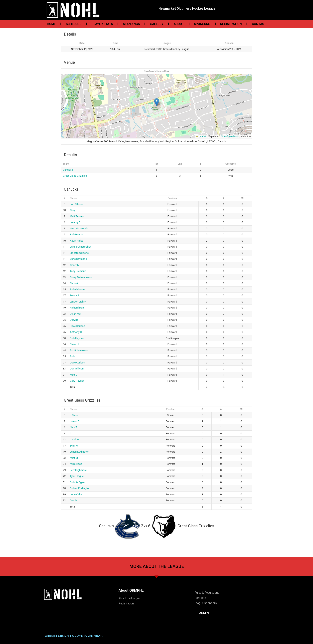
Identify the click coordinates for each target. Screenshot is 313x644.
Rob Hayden (77, 338)
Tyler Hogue (77, 476)
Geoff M (75, 265)
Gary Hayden (77, 381)
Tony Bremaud (78, 271)
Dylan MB (75, 314)
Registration (231, 24)
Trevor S (75, 295)
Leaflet (201, 136)
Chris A (74, 283)
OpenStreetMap (229, 136)
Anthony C (76, 332)
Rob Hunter (76, 234)
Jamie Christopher (80, 247)
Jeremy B (75, 222)
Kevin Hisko (77, 241)
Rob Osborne (78, 289)
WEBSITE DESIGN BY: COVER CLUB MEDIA (74, 636)
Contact (259, 24)
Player (73, 198)
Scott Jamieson (79, 350)
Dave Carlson (77, 326)
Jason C (75, 421)
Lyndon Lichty (78, 302)
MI (242, 198)
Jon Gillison (77, 204)
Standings (131, 24)
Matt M (74, 458)
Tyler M (74, 446)
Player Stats (102, 24)
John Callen (77, 494)
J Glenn (74, 415)
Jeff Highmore (78, 470)
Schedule (74, 24)
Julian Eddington (80, 452)
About (179, 24)
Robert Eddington (80, 488)
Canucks (68, 170)
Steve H (74, 344)
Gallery (157, 24)
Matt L (73, 375)
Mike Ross (76, 464)
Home (51, 24)
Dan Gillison (77, 369)
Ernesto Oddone (79, 253)
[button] (157, 102)
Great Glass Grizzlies (75, 176)
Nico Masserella (79, 228)
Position (172, 198)
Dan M (74, 500)
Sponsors (202, 24)
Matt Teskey (77, 216)
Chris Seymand (78, 259)
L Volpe (74, 439)
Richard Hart (77, 308)
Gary (72, 210)
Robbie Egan (77, 482)
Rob (72, 356)
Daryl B (74, 320)
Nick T (73, 427)
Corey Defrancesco (81, 277)
